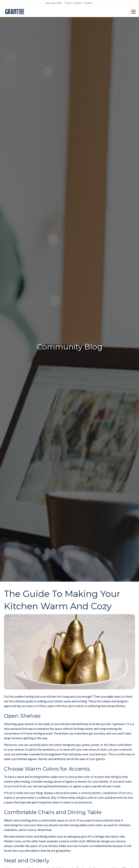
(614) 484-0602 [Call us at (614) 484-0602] (54, 3)
